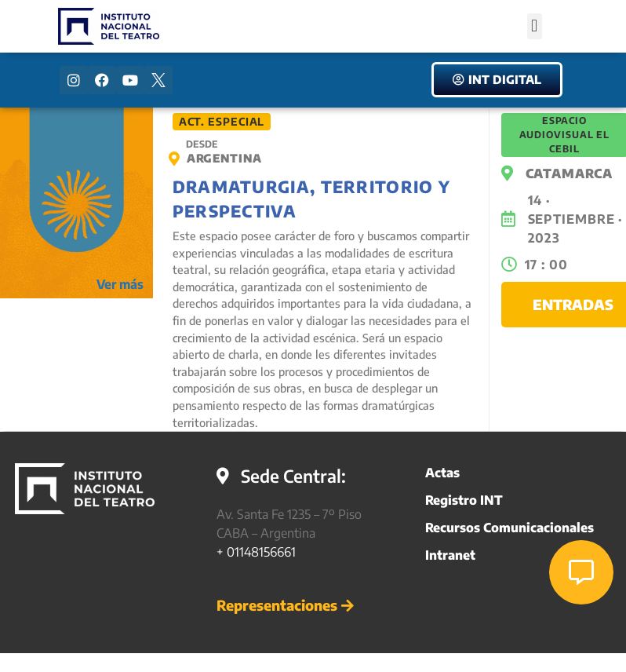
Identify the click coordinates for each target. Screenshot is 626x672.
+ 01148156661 (256, 552)
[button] (535, 26)
